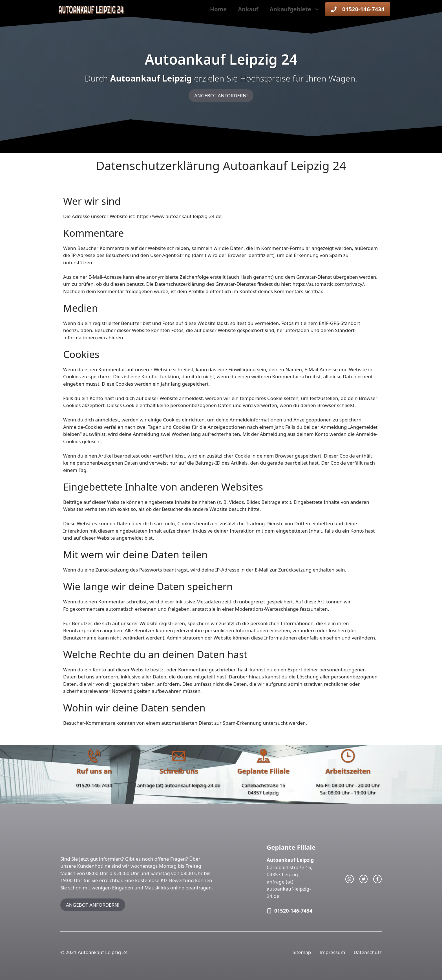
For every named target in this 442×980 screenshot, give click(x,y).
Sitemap (302, 952)
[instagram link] (350, 879)
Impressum (332, 952)
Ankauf (248, 9)
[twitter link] (364, 879)
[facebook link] (377, 879)
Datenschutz (368, 952)
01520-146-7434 (94, 785)
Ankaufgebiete (297, 9)
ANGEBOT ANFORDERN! (221, 95)
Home (218, 9)
